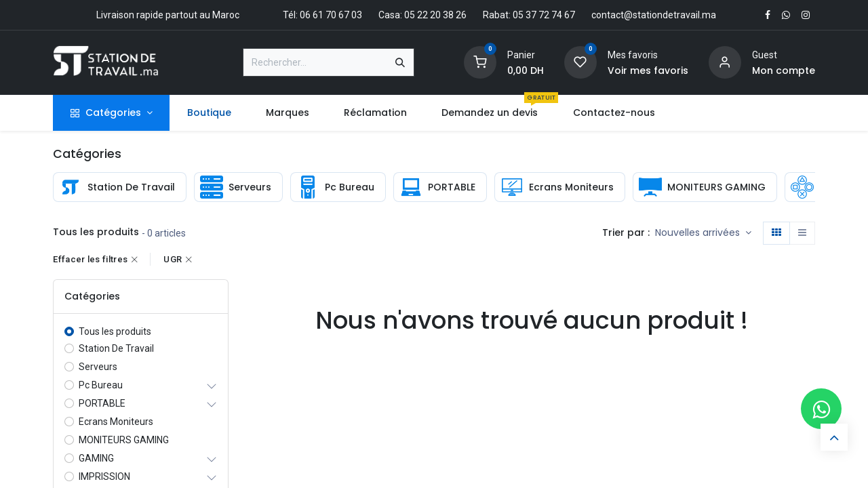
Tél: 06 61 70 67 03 (322, 15)
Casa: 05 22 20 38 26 (422, 15)
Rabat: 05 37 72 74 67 (529, 15)
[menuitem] (209, 113)
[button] (703, 233)
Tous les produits (115, 331)
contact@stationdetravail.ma (654, 15)
